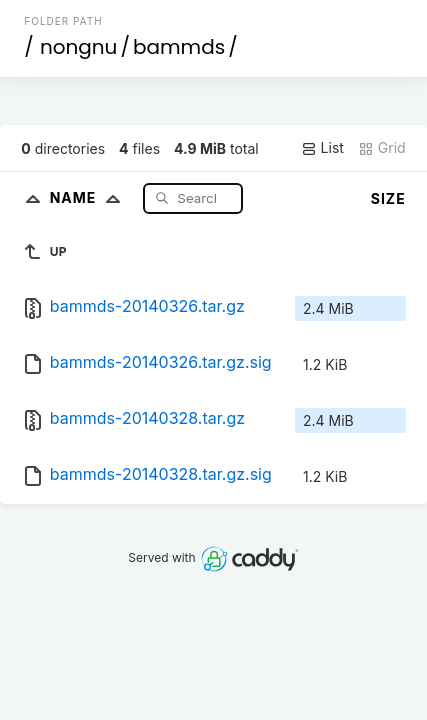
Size (388, 198)
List (322, 148)
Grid (382, 148)
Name (89, 197)
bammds (179, 47)
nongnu (79, 47)
